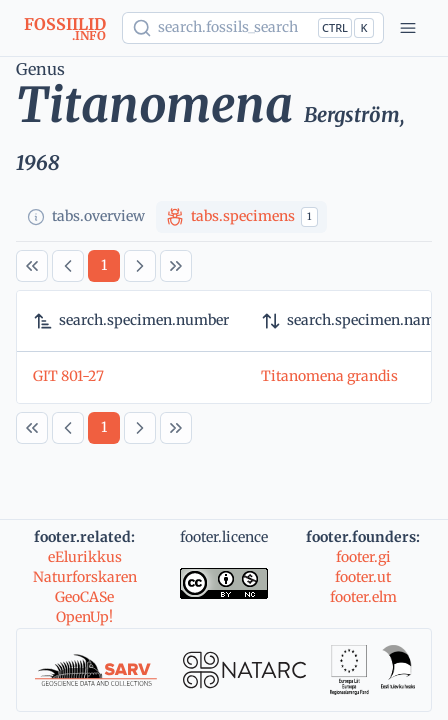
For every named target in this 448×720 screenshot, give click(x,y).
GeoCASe (84, 597)
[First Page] (32, 266)
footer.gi (363, 557)
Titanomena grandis (329, 376)
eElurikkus (85, 557)
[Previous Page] (68, 266)
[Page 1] (104, 266)
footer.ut (363, 577)
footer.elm (363, 597)
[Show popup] (253, 28)
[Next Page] (140, 266)
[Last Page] (176, 266)
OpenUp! (84, 617)
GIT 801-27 (68, 376)
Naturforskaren (85, 577)
